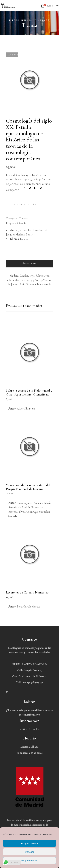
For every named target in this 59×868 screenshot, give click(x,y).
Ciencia (23, 218)
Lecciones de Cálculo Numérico (27, 592)
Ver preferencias (29, 861)
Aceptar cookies (29, 843)
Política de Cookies (30, 729)
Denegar (30, 852)
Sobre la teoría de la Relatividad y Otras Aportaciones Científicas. (29, 392)
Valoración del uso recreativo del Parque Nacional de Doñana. (28, 487)
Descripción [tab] (29, 263)
